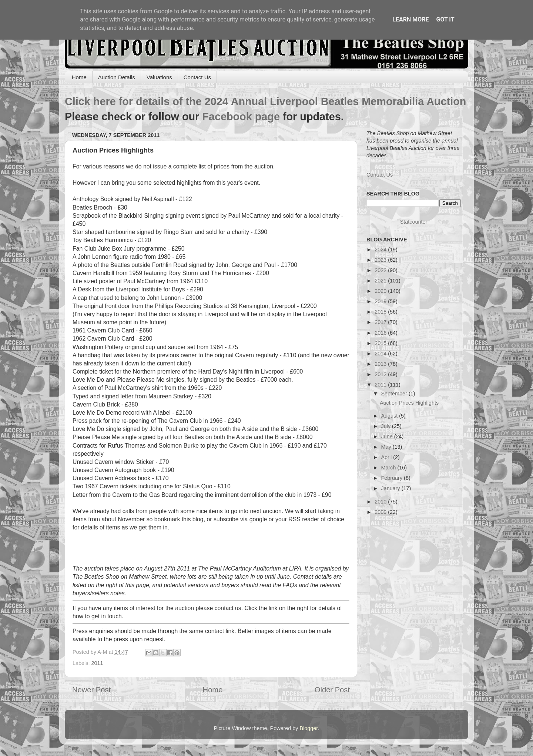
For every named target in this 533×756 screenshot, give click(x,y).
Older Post (332, 690)
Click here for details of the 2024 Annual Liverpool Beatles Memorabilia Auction (265, 101)
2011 (97, 663)
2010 (381, 502)
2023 (381, 260)
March (389, 468)
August (390, 416)
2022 (381, 270)
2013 (381, 364)
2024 (381, 250)
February (393, 478)
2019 (381, 301)
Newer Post (91, 690)
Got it (445, 19)
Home (79, 77)
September (395, 394)
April (387, 457)
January (391, 488)
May (387, 447)
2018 (381, 312)
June (388, 436)
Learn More (410, 19)
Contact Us (197, 77)
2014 (381, 354)
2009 (381, 512)
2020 (381, 291)
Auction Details (117, 77)
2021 (381, 281)
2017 (381, 322)
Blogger (309, 728)
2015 (381, 343)
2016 (381, 333)
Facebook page (241, 117)
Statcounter (414, 222)
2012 (381, 374)
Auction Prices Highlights (409, 403)
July (387, 426)
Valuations (159, 77)
